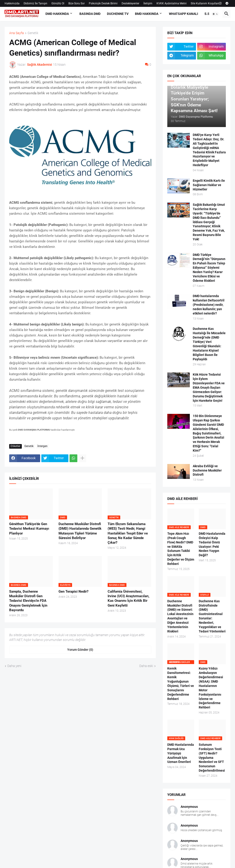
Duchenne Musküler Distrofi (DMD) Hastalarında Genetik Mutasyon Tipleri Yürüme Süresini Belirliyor (80, 531)
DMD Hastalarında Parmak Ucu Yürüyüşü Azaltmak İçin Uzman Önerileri (181, 753)
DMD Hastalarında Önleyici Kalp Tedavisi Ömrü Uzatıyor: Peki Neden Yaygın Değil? (212, 544)
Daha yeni (14, 666)
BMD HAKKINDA (147, 14)
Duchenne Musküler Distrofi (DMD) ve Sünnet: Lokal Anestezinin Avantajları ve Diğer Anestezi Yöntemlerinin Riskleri (180, 616)
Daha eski (146, 666)
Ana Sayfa (17, 33)
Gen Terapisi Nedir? (73, 591)
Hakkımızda (12, 3)
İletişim (148, 3)
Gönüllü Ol (58, 3)
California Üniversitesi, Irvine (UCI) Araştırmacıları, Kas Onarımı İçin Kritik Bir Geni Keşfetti (129, 598)
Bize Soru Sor (77, 3)
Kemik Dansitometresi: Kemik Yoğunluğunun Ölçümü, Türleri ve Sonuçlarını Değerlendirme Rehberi (181, 684)
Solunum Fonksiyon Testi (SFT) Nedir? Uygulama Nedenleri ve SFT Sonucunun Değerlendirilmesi (212, 758)
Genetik (33, 33)
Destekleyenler (130, 3)
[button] (215, 14)
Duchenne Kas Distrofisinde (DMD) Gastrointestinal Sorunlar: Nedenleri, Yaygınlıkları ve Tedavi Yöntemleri (212, 616)
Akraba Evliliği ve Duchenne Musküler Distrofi (207, 470)
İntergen (42, 446)
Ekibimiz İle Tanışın (35, 3)
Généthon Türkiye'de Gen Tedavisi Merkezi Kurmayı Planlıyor (29, 529)
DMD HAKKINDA (57, 14)
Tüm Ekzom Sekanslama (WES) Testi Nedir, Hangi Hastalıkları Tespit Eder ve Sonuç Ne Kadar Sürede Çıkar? (128, 533)
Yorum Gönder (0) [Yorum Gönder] (80, 650)
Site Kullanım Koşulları (205, 3)
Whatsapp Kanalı (183, 14)
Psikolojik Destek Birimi (103, 3)
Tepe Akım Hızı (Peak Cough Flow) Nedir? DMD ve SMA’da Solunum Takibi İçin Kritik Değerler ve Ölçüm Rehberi (181, 549)
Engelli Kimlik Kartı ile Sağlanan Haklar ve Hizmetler (209, 185)
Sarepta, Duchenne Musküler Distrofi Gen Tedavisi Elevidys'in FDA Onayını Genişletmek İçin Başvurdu (28, 601)
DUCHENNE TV (118, 14)
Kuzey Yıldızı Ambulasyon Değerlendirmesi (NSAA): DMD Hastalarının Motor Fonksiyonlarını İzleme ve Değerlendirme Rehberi (211, 688)
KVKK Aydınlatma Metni (172, 3)
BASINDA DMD (90, 14)
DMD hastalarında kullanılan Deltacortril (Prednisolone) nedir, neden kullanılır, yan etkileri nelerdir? (209, 305)
